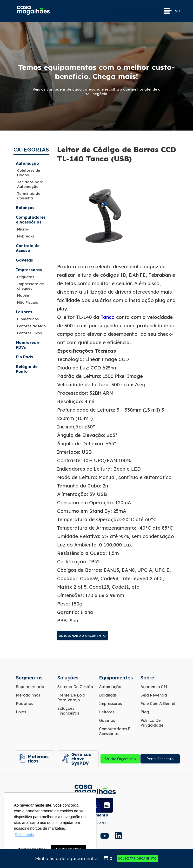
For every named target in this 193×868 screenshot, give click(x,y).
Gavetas (24, 260)
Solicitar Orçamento (137, 858)
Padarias (24, 704)
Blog (145, 712)
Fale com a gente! (158, 704)
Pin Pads (24, 357)
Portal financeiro (160, 759)
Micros (23, 229)
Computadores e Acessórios (31, 220)
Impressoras (29, 270)
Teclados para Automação (30, 184)
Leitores (24, 312)
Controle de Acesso (28, 248)
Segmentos (29, 678)
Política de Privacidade (152, 723)
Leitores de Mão (31, 326)
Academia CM (154, 687)
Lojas (21, 712)
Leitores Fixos (30, 333)
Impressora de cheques (30, 286)
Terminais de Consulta (29, 196)
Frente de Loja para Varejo (71, 697)
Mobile (23, 295)
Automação (27, 163)
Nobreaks (26, 236)
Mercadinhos (28, 695)
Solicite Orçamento (120, 759)
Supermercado (30, 687)
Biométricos (28, 319)
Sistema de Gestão (75, 687)
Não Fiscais (28, 302)
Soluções (68, 678)
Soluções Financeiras (68, 711)
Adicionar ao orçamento (82, 636)
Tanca (107, 317)
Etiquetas (26, 277)
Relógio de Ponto (27, 369)
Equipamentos (116, 678)
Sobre (147, 678)
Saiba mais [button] (24, 835)
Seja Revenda (154, 695)
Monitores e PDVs (28, 345)
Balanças (25, 208)
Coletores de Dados (29, 173)
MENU (172, 11)
